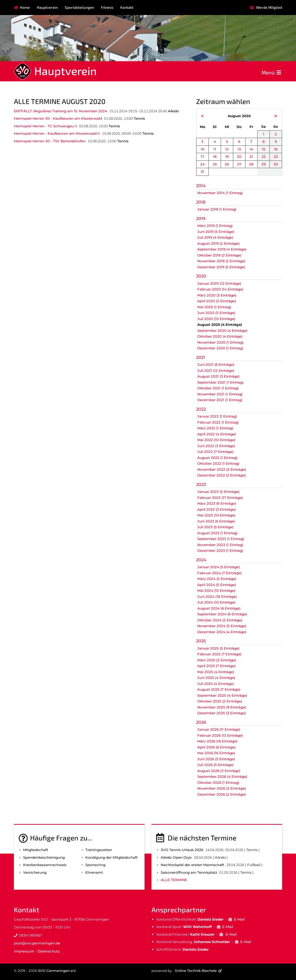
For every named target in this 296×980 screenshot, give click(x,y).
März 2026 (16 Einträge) (217, 741)
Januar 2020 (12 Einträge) (219, 283)
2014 (201, 186)
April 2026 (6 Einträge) (216, 747)
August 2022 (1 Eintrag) (217, 458)
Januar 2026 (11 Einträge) (219, 729)
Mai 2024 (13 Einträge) (216, 591)
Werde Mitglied (269, 7)
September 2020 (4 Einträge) (222, 331)
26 (227, 164)
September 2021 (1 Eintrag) (220, 382)
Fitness (107, 7)
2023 (201, 485)
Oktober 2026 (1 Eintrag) (218, 783)
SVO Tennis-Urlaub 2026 (182, 850)
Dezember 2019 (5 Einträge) (221, 267)
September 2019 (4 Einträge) (222, 249)
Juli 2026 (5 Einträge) (215, 765)
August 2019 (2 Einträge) (218, 243)
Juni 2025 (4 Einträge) (216, 678)
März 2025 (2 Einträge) (217, 660)
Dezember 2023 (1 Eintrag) (220, 551)
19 (227, 157)
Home (25, 7)
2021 (201, 357)
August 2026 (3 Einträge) (219, 771)
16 (276, 149)
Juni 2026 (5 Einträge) (216, 759)
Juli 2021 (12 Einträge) (216, 371)
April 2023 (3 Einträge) (216, 509)
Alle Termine (174, 880)
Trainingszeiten (99, 850)
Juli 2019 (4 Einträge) (215, 237)
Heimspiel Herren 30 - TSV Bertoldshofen (50, 141)
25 (215, 164)
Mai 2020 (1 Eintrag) (214, 307)
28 (251, 164)
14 (251, 149)
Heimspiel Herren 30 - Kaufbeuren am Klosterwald (58, 118)
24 (202, 164)
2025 (201, 641)
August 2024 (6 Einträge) (219, 608)
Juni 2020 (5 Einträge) (216, 313)
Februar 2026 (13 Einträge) (220, 735)
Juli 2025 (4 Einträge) (216, 684)
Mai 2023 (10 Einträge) (216, 515)
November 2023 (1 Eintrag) (220, 545)
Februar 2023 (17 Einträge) (220, 498)
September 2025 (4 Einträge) (222, 695)
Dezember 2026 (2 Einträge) (222, 794)
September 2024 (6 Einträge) (222, 614)
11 (215, 149)
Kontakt (127, 7)
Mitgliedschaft (36, 850)
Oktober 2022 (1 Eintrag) (218, 463)
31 (202, 172)
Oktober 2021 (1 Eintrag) (218, 388)
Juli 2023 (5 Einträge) (215, 527)
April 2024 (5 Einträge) (217, 585)
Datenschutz (49, 951)
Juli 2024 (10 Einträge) (216, 602)
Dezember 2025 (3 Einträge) (222, 713)
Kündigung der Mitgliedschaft (111, 857)
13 (239, 149)
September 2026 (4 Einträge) (222, 777)
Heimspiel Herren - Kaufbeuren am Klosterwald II (57, 133)
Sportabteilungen (79, 7)
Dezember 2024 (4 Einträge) (222, 632)
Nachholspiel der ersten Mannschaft (192, 865)
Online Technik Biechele (196, 971)
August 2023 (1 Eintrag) (217, 533)
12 (227, 149)
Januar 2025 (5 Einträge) (218, 648)
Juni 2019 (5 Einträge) (216, 232)
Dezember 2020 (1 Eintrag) (220, 348)
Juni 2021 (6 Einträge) (216, 365)
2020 (201, 276)
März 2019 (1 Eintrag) (215, 226)
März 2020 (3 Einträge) (217, 295)
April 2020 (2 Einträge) (217, 301)
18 (215, 157)
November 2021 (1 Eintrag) (220, 394)
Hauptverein (47, 7)
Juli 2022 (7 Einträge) (215, 452)
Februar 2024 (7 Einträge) (219, 573)
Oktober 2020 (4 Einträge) (220, 336)
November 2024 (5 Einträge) (222, 626)
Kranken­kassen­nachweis (45, 865)
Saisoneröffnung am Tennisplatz (189, 872)
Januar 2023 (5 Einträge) (218, 492)
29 (264, 164)
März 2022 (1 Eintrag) (215, 428)
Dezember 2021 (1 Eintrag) (220, 400)
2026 (201, 722)
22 (264, 157)
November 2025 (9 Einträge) (222, 707)
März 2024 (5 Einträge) (217, 579)
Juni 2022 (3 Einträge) (216, 446)
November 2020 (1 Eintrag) (220, 342)
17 (202, 157)
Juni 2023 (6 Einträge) (216, 521)
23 (276, 157)
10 (203, 149)
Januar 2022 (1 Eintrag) (217, 416)
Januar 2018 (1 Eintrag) (217, 209)
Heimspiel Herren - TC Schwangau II (45, 126)
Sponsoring (95, 865)
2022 (201, 409)
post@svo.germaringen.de (37, 943)
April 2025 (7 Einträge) (216, 666)
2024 (201, 560)
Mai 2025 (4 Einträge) (216, 672)
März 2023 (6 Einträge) (217, 503)
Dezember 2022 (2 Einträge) (222, 475)
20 (239, 157)
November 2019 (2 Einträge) (221, 261)
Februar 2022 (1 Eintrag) (218, 422)
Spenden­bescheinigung (44, 857)
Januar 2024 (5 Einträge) (219, 567)
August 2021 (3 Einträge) (218, 376)
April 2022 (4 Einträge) (217, 434)
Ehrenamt (94, 872)
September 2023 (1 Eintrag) (221, 539)
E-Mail (239, 919)
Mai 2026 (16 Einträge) (216, 753)
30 (276, 164)
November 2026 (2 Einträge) (222, 788)
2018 (201, 202)
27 (239, 164)
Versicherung (35, 872)
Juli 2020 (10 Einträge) (216, 319)
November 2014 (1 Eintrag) (220, 193)
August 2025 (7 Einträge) (219, 689)
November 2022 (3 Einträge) (222, 469)
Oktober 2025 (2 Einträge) (220, 701)
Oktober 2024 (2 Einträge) (220, 620)
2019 (201, 219)
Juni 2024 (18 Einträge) (217, 597)
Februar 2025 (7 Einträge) (219, 654)
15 (264, 149)
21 (251, 157)
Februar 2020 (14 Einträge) (220, 289)
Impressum (24, 951)
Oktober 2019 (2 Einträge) (219, 255)
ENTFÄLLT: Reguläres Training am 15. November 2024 (60, 111)
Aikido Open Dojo (176, 857)
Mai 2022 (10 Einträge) (216, 440)
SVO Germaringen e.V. (57, 971)
